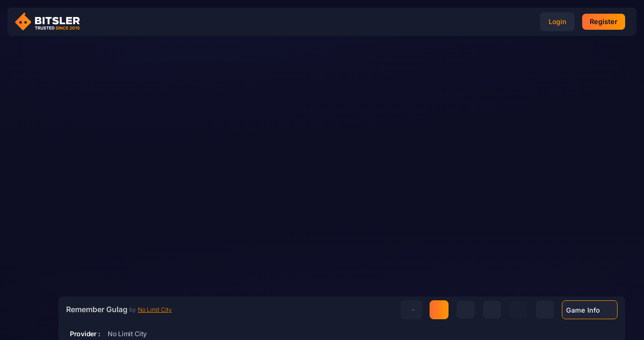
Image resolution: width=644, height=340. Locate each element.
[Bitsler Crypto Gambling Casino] (51, 22)
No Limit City (155, 310)
